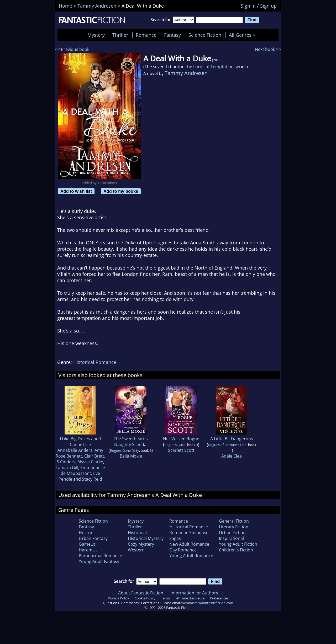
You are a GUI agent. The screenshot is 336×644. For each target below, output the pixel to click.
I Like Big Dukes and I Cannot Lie (80, 442)
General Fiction (234, 521)
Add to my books (121, 191)
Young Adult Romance (191, 556)
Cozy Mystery (141, 544)
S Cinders (66, 462)
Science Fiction (205, 35)
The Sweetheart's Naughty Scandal (131, 442)
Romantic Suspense (189, 533)
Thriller (120, 35)
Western (136, 550)
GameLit (87, 544)
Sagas (175, 538)
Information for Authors (194, 593)
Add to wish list (76, 191)
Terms (166, 598)
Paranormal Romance (100, 556)
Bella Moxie (131, 456)
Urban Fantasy (93, 538)
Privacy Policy (119, 598)
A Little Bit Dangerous (232, 439)
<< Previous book (72, 49)
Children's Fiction (236, 550)
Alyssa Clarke (90, 462)
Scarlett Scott (181, 450)
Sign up (268, 6)
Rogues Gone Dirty (125, 450)
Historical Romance (95, 362)
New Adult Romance (189, 544)
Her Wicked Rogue (181, 439)
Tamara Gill (67, 468)
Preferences (219, 598)
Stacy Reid (92, 479)
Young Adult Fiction (238, 544)
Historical (137, 533)
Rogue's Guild (175, 445)
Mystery (96, 35)
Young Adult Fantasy (99, 561)
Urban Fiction (232, 533)
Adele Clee (232, 456)
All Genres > (243, 35)
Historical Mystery (146, 538)
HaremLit (88, 550)
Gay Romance (183, 550)
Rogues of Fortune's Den (227, 445)
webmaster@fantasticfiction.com (207, 603)
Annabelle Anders (75, 450)
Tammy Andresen (186, 73)
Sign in (248, 6)
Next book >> (268, 49)
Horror (86, 533)
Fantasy (172, 35)
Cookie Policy (145, 598)
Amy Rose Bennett (80, 453)
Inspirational (231, 538)
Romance (146, 35)
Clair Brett (94, 456)
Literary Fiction (234, 527)
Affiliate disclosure (190, 598)
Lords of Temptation (213, 67)
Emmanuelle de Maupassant (83, 470)
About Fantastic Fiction (141, 593)
